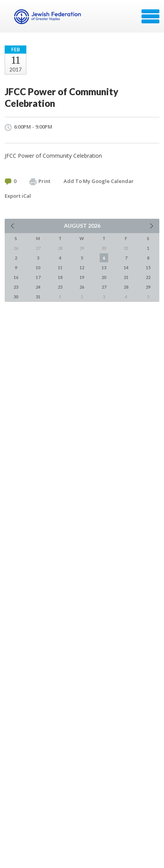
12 (82, 268)
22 (148, 277)
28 (126, 287)
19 (82, 277)
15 (148, 268)
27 (104, 287)
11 (60, 268)
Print (40, 181)
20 (104, 277)
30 (16, 297)
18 (60, 277)
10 (38, 268)
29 (148, 287)
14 (126, 268)
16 (16, 277)
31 (38, 297)
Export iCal (18, 196)
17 (38, 277)
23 (16, 287)
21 (126, 277)
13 (104, 268)
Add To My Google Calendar (99, 181)
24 (38, 287)
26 (82, 287)
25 (60, 287)
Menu (150, 16)
